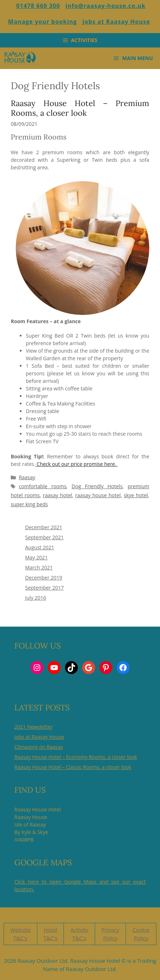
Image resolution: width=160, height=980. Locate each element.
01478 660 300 (38, 6)
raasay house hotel (98, 495)
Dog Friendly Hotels (97, 486)
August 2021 (40, 547)
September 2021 (44, 537)
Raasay (27, 477)
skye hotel (136, 495)
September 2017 (44, 588)
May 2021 (36, 557)
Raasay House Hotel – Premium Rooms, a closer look (80, 108)
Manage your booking (43, 22)
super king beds (29, 504)
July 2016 (36, 598)
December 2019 (44, 578)
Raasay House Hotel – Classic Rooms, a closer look (73, 767)
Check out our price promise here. (76, 464)
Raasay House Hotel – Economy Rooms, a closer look (76, 757)
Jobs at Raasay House (116, 22)
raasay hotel (58, 495)
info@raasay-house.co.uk (105, 6)
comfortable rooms (43, 486)
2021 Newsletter (34, 727)
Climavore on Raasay (39, 747)
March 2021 (39, 567)
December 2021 (44, 527)
